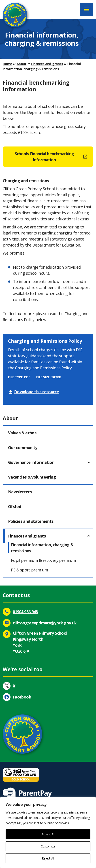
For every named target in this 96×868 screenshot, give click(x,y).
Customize (48, 846)
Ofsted (15, 506)
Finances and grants (47, 64)
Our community (23, 448)
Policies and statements (31, 521)
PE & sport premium (30, 570)
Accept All (48, 834)
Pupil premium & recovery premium (44, 560)
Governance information (31, 462)
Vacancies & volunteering (32, 477)
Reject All (48, 858)
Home (7, 64)
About (21, 64)
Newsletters (20, 492)
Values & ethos (22, 433)
